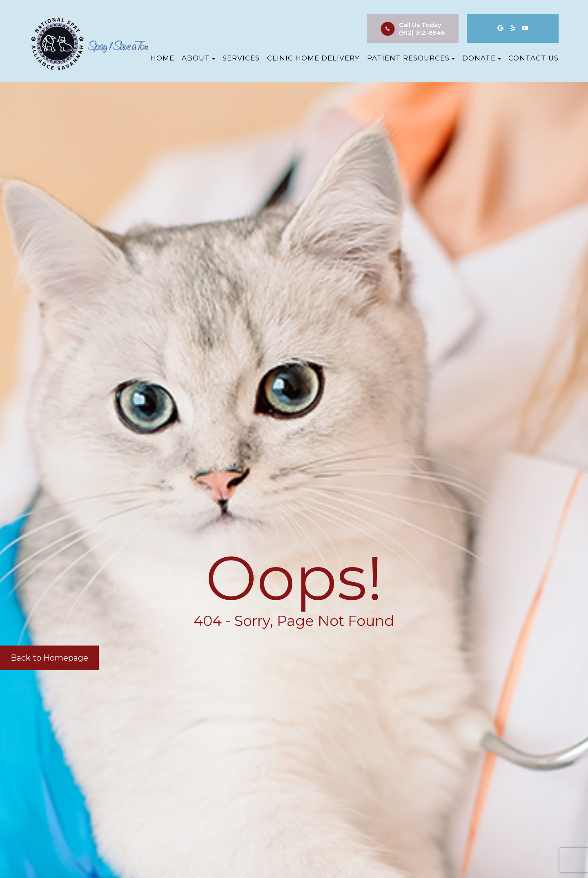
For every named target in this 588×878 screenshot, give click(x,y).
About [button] (198, 58)
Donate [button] (482, 58)
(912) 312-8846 (422, 32)
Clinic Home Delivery (313, 58)
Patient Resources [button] (411, 58)
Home (162, 58)
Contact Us (533, 58)
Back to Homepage (49, 658)
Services (241, 58)
